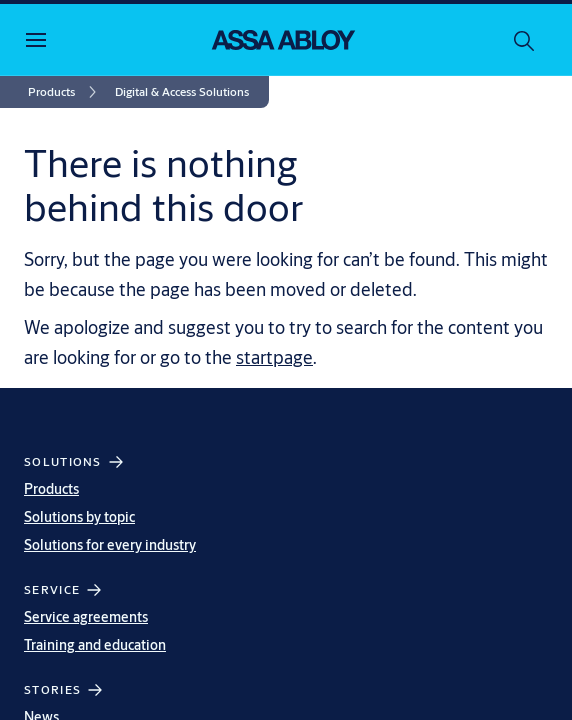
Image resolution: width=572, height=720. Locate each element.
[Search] (525, 40)
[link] (65, 92)
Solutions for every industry (110, 545)
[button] (182, 92)
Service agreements (86, 617)
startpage (274, 357)
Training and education (95, 645)
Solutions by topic (79, 517)
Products (51, 489)
